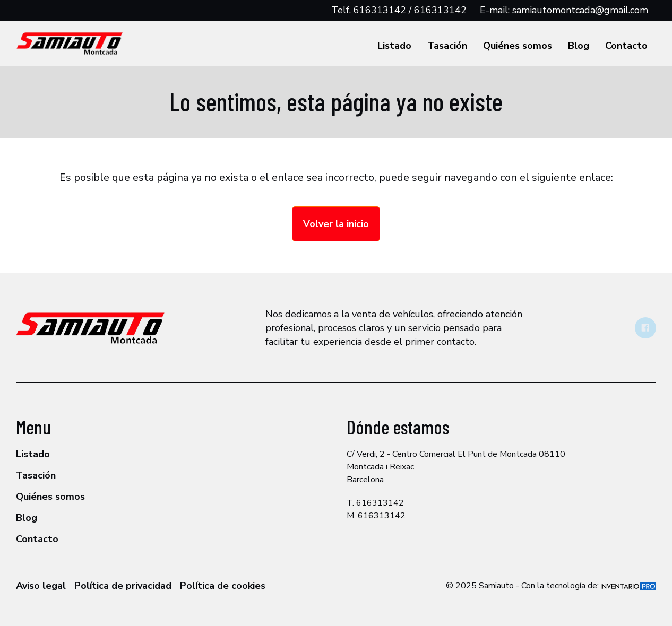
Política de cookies (223, 586)
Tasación (447, 46)
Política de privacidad (123, 586)
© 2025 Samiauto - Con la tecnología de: (551, 586)
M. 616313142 (376, 516)
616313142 (380, 10)
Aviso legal (41, 586)
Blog (579, 46)
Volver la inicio (336, 224)
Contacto (626, 46)
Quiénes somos (518, 46)
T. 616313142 (375, 503)
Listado (394, 46)
